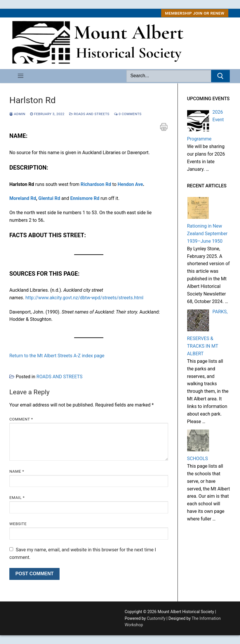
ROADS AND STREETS (89, 114)
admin (17, 114)
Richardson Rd (96, 184)
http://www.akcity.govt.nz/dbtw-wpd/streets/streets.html (84, 298)
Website (18, 524)
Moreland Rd (23, 198)
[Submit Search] (220, 76)
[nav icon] (21, 76)
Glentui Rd (49, 198)
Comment (21, 419)
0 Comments (128, 114)
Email (17, 497)
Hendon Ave (130, 184)
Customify (156, 618)
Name (17, 471)
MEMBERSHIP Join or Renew (195, 13)
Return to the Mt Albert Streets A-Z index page (57, 356)
